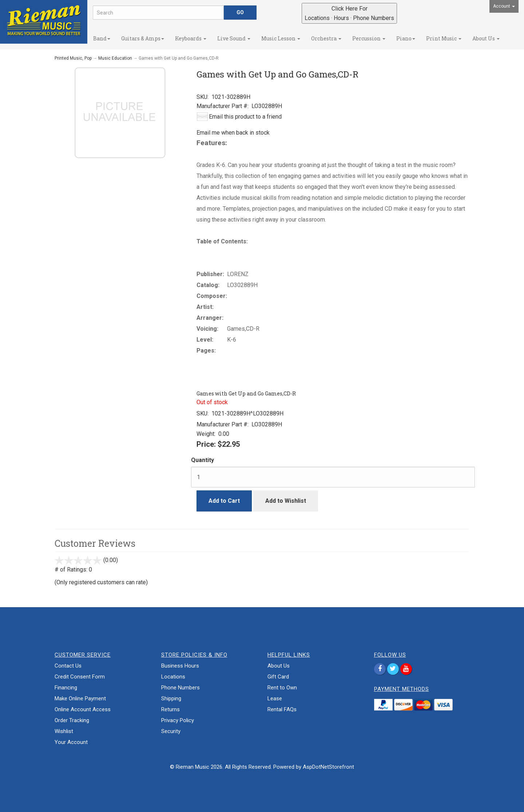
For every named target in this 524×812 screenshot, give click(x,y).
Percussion (369, 38)
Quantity (203, 460)
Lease (275, 698)
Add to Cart (224, 501)
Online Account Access (83, 709)
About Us (486, 38)
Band (102, 38)
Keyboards (191, 38)
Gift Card (278, 677)
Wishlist (64, 731)
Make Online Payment (80, 698)
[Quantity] (333, 477)
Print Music (444, 38)
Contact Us (68, 666)
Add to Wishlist (286, 501)
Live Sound (234, 38)
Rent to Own (282, 688)
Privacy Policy (178, 720)
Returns (170, 709)
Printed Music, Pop (73, 58)
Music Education (115, 58)
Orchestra (326, 38)
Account (504, 6)
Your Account (71, 742)
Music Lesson (281, 38)
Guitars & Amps (143, 38)
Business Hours (180, 666)
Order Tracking (72, 720)
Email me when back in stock (233, 133)
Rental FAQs (282, 709)
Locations (173, 677)
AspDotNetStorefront (328, 767)
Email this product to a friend (245, 117)
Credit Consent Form (80, 677)
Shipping (171, 698)
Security (171, 731)
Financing (66, 688)
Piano (406, 38)
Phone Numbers (180, 688)
